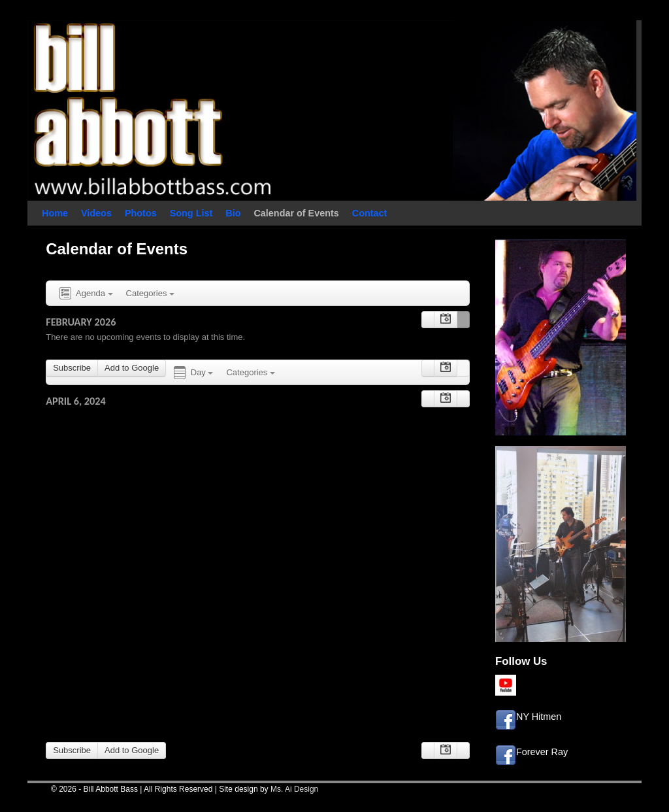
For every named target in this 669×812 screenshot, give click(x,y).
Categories (150, 293)
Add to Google (132, 368)
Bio (233, 213)
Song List (191, 213)
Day (192, 373)
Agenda (85, 294)
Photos (141, 213)
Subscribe (72, 368)
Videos (96, 213)
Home (55, 213)
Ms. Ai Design (294, 789)
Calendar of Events (296, 213)
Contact (370, 213)
